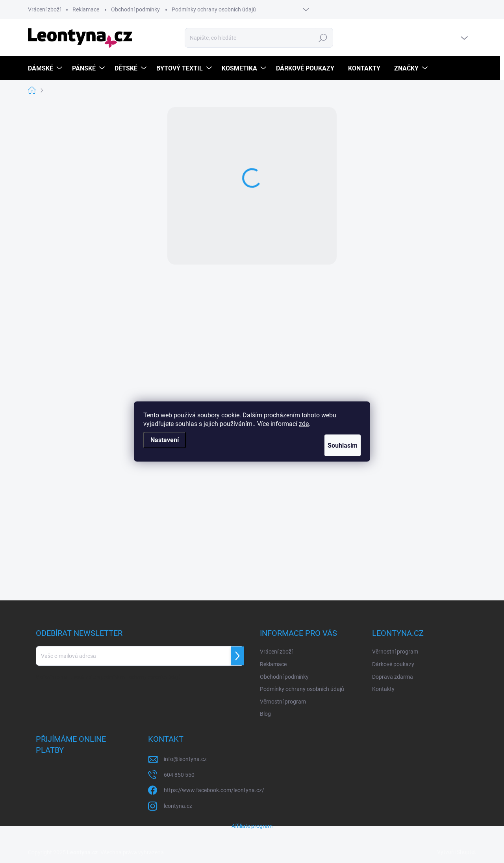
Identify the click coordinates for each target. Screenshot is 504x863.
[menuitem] (46, 68)
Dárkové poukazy (393, 664)
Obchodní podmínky (135, 9)
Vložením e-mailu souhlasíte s (108, 677)
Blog (265, 714)
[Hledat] (259, 38)
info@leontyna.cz (185, 759)
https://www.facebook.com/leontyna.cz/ (214, 790)
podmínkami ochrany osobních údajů (141, 677)
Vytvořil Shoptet (457, 852)
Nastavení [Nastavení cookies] (165, 440)
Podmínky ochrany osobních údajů (214, 9)
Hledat (323, 38)
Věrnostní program (283, 702)
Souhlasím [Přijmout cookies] (336, 445)
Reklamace (86, 9)
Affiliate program (252, 826)
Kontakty (383, 689)
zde (304, 424)
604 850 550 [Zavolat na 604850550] (179, 775)
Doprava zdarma (393, 677)
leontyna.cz (178, 806)
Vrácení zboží (44, 9)
